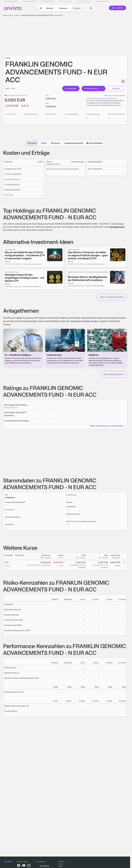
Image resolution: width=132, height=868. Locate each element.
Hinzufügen (71, 88)
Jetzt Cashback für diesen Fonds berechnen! (102, 98)
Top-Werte (44, 866)
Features (63, 8)
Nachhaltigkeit (95, 143)
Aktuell (50, 8)
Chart (44, 143)
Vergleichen (91, 88)
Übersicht (32, 143)
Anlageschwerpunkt (74, 143)
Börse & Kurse (8, 15)
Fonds (17, 15)
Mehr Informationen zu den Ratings (108, 426)
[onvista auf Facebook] (19, 866)
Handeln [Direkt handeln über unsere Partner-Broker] (116, 88)
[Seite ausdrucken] (123, 81)
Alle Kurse (56, 143)
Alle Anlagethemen (114, 374)
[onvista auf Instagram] (29, 866)
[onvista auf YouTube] (24, 866)
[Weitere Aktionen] (124, 563)
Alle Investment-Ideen (112, 297)
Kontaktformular (117, 227)
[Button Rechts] (103, 89)
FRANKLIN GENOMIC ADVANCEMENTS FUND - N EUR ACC (42, 15)
